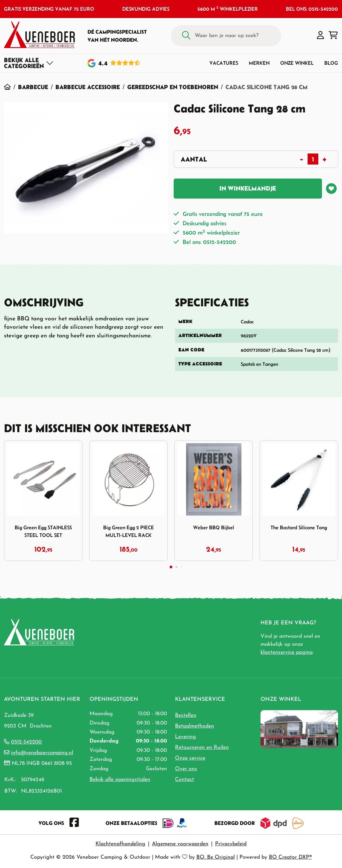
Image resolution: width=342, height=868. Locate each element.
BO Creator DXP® (290, 857)
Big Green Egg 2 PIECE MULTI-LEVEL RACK (129, 531)
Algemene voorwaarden (180, 844)
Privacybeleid (231, 844)
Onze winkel (297, 63)
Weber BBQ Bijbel (214, 527)
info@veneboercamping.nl (42, 753)
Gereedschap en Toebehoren (173, 87)
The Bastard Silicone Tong (299, 527)
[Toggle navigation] (29, 63)
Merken (259, 63)
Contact (185, 780)
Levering (186, 737)
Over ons (186, 769)
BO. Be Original (216, 857)
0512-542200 (26, 742)
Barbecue (33, 87)
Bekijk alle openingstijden (120, 780)
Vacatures (224, 63)
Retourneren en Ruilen (202, 748)
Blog (331, 63)
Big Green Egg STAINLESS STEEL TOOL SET (43, 531)
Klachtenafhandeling (120, 844)
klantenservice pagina (287, 652)
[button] (320, 36)
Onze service (190, 758)
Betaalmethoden (195, 726)
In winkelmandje (248, 188)
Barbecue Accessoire (88, 87)
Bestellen (186, 715)
